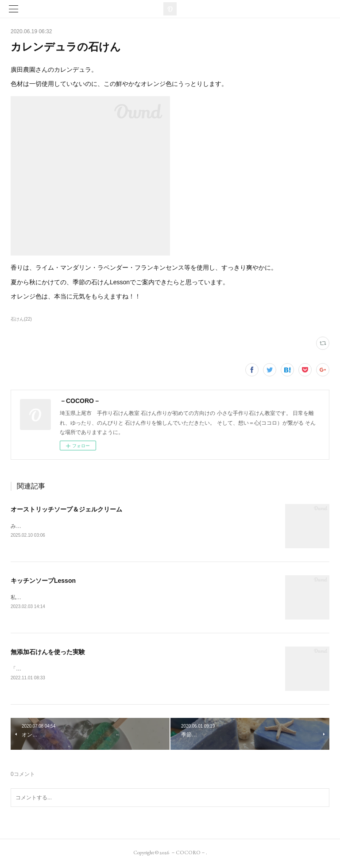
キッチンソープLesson (43, 581)
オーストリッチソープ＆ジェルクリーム (66, 509)
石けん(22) (21, 319)
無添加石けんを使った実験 (48, 653)
